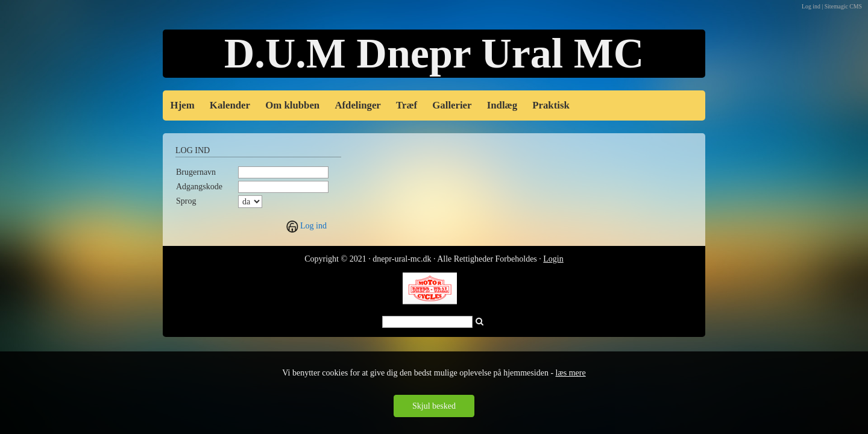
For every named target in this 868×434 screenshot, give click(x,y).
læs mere (571, 373)
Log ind (313, 226)
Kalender (230, 105)
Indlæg (502, 105)
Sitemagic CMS (843, 6)
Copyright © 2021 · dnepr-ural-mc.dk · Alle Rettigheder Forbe (410, 259)
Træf (407, 105)
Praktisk (551, 105)
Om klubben (292, 105)
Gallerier (452, 105)
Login (553, 259)
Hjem (183, 105)
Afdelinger (357, 105)
